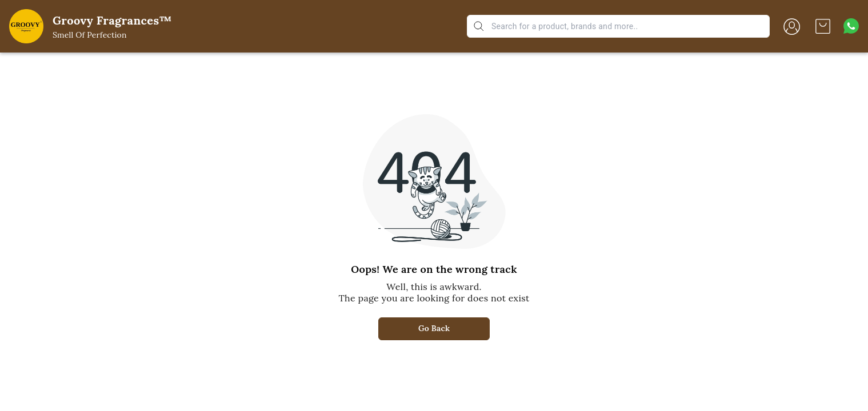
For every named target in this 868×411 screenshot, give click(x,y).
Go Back (434, 328)
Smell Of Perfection (90, 35)
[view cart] (823, 26)
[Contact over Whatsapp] (851, 26)
